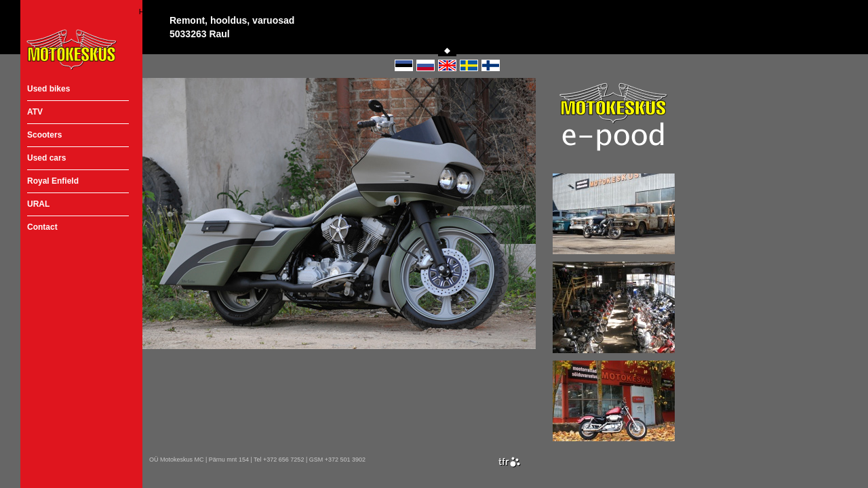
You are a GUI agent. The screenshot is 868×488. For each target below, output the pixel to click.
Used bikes (48, 89)
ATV (35, 112)
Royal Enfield (53, 181)
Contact (42, 227)
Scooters (44, 135)
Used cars (46, 158)
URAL (38, 204)
